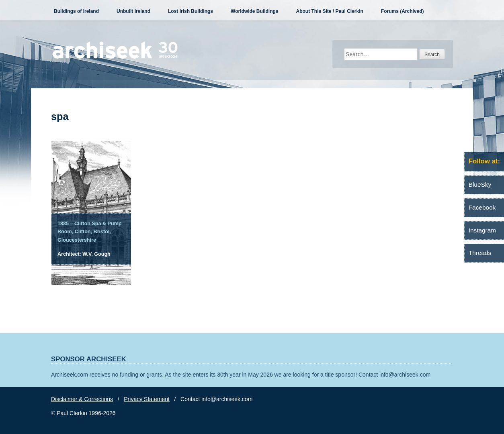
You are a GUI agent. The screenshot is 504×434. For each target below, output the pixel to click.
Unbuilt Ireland (133, 11)
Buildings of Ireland (76, 11)
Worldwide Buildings (254, 11)
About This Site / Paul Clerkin (329, 11)
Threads (480, 253)
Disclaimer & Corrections (82, 399)
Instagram (482, 230)
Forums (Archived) (403, 11)
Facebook (482, 207)
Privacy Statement (147, 399)
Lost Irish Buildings (191, 11)
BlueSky (480, 184)
